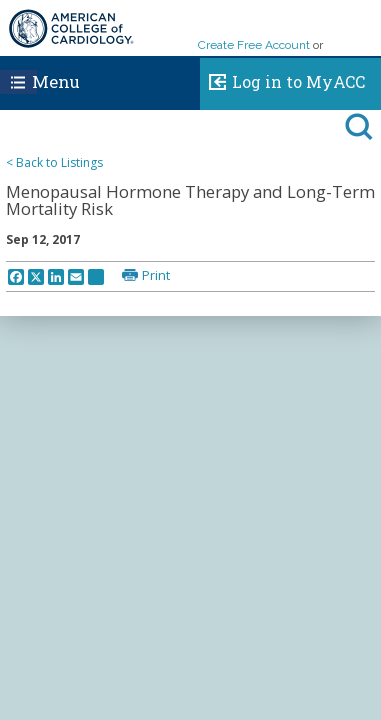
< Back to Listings (54, 162)
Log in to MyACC (282, 79)
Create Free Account (254, 45)
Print (156, 275)
